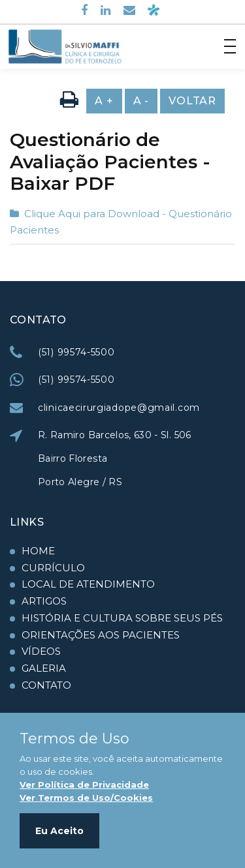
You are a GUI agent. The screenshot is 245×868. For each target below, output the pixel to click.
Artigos (44, 601)
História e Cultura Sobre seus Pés (122, 618)
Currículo (53, 568)
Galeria (44, 668)
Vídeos (41, 651)
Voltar (192, 101)
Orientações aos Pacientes (101, 635)
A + (104, 101)
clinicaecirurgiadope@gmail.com (119, 408)
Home (38, 551)
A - (141, 101)
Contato (46, 685)
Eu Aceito (59, 831)
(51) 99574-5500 (76, 352)
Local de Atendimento (88, 584)
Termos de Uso (74, 739)
